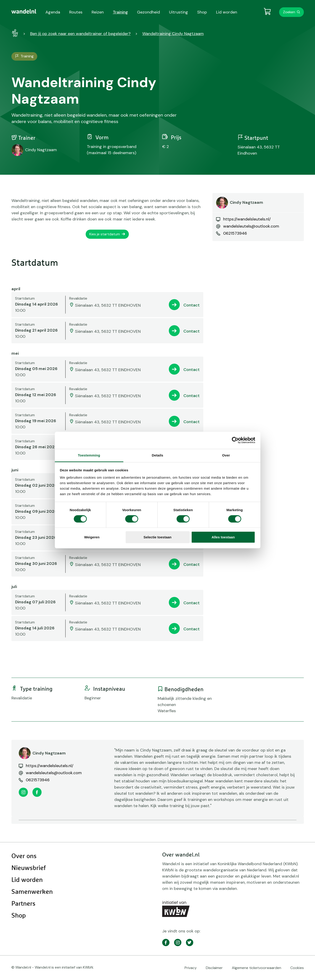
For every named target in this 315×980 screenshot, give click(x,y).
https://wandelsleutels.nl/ (247, 219)
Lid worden (27, 880)
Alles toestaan (223, 537)
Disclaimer (214, 968)
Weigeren (92, 537)
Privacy (191, 968)
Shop (19, 916)
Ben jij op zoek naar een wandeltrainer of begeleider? (80, 34)
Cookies (297, 968)
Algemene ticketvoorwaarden (257, 968)
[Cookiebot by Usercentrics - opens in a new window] (235, 440)
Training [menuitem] (120, 12)
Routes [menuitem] (76, 12)
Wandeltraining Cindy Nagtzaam (173, 34)
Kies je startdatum (105, 234)
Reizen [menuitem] (98, 12)
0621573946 (235, 233)
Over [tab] (226, 455)
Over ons (24, 856)
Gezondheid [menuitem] (148, 12)
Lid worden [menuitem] (227, 12)
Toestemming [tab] (89, 455)
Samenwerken (32, 892)
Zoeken (289, 12)
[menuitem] (24, 11)
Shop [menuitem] (202, 12)
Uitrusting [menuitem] (179, 12)
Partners (23, 904)
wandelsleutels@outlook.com (251, 226)
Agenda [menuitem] (53, 12)
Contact (192, 305)
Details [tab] (158, 455)
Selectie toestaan (157, 537)
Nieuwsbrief (29, 868)
